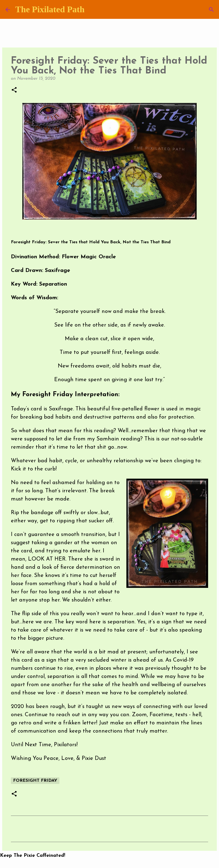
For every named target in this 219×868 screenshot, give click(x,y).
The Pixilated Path (50, 9)
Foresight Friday (35, 781)
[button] (14, 90)
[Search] (211, 10)
